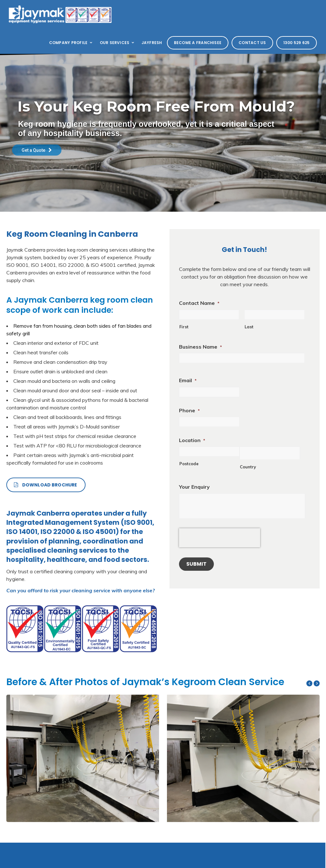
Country (248, 467)
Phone (189, 410)
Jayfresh (152, 43)
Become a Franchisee (198, 43)
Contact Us (252, 43)
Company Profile (71, 43)
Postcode (189, 464)
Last (249, 327)
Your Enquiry (194, 487)
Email (188, 380)
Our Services (118, 43)
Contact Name (199, 303)
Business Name (201, 347)
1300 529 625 (297, 43)
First (184, 327)
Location (192, 440)
